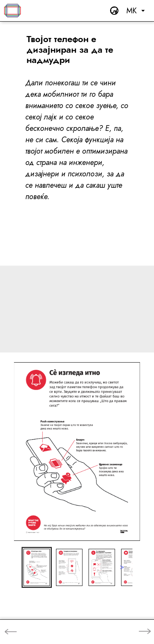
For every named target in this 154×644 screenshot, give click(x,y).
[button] (37, 567)
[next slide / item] (122, 568)
